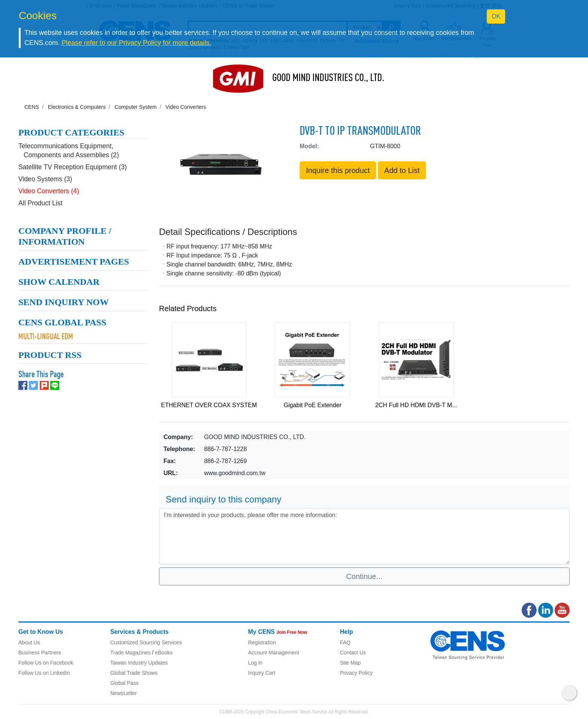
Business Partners (40, 653)
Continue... (364, 576)
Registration (262, 642)
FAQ (345, 642)
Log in (255, 663)
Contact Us (353, 653)
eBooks (164, 653)
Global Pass (124, 683)
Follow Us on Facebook (46, 663)
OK (496, 16)
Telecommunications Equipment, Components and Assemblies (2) (69, 145)
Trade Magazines (130, 653)
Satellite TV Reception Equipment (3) (73, 161)
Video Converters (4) (49, 185)
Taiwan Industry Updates (139, 663)
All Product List (40, 197)
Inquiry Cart (262, 673)
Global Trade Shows (134, 673)
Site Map (350, 663)
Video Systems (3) (45, 173)
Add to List (402, 170)
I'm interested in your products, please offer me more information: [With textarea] (364, 536)
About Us (29, 642)
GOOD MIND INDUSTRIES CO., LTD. (328, 78)
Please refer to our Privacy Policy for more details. (136, 43)
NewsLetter (124, 693)
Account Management (274, 653)
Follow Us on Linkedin (44, 673)
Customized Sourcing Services (146, 642)
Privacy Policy (356, 673)
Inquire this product (338, 170)
